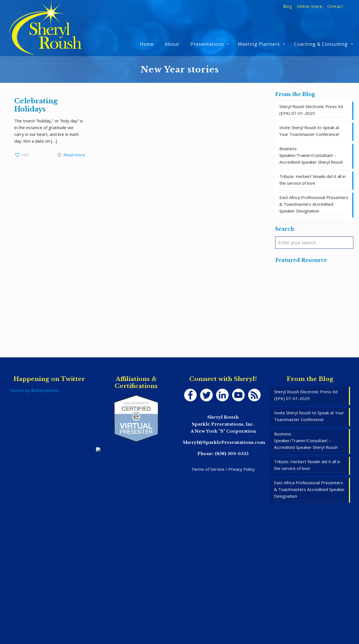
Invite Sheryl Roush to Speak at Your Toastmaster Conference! (309, 131)
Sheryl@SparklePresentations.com (224, 442)
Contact (335, 6)
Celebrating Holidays (36, 105)
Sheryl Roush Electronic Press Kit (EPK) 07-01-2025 (311, 110)
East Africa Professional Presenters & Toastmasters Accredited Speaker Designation (314, 204)
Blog (288, 6)
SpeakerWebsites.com (191, 624)
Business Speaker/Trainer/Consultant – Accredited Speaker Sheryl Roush (311, 155)
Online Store (310, 6)
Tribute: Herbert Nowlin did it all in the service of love (312, 180)
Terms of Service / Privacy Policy (223, 469)
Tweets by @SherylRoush (34, 390)
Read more (74, 155)
